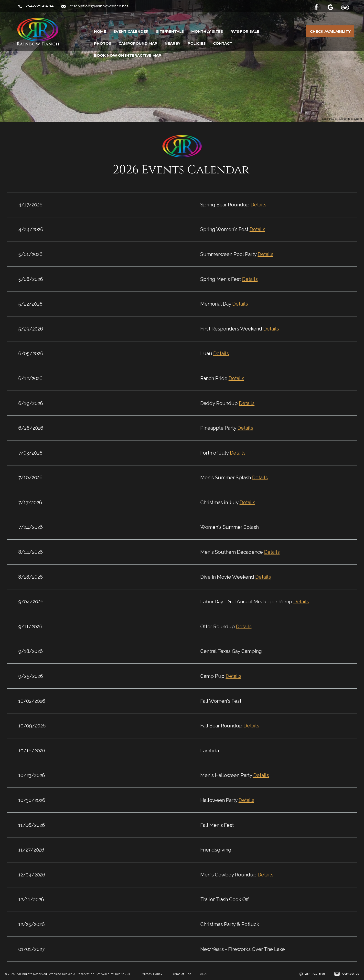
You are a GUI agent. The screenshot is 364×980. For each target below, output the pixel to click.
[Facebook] (320, 6)
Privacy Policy (152, 974)
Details (258, 205)
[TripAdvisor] (348, 6)
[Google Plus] (334, 6)
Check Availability (330, 31)
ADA (203, 974)
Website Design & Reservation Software (79, 974)
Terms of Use (181, 974)
